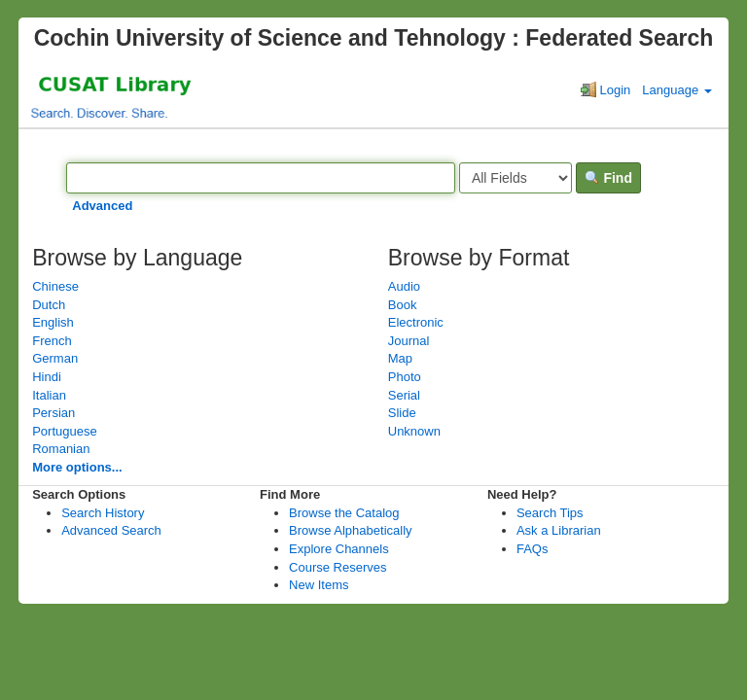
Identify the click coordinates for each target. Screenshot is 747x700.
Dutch (49, 305)
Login (605, 89)
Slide (402, 413)
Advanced (102, 206)
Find (608, 178)
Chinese (55, 286)
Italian (49, 395)
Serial (404, 395)
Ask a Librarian (559, 530)
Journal (409, 341)
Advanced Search (111, 530)
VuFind (67, 95)
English (53, 322)
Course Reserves (338, 567)
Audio (404, 286)
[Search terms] (261, 178)
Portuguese (65, 431)
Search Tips (550, 513)
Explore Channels (339, 549)
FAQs (533, 549)
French (52, 341)
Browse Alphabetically (350, 530)
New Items (319, 585)
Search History (103, 513)
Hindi (47, 377)
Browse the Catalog (344, 513)
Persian (53, 413)
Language (676, 90)
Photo (405, 377)
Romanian (61, 449)
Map (400, 358)
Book (403, 305)
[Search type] (516, 178)
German (55, 358)
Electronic (416, 322)
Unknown (414, 431)
